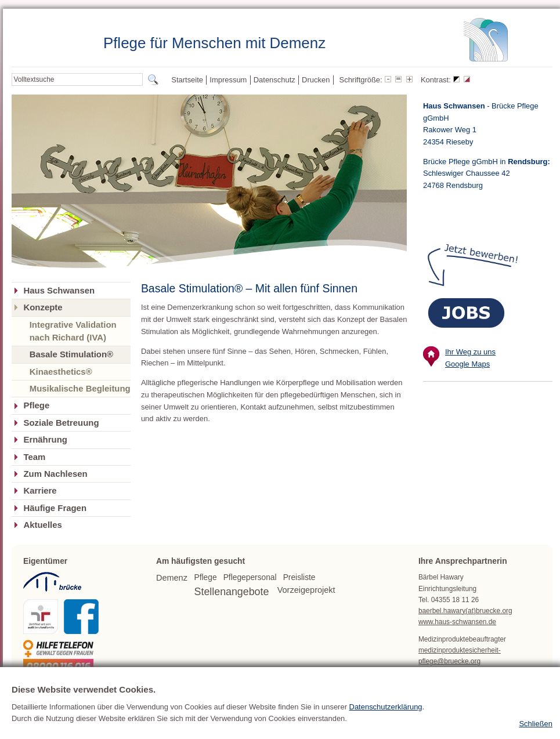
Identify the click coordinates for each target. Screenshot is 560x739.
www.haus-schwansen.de (457, 622)
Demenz (172, 578)
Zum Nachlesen (55, 474)
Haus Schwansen (59, 291)
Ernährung (45, 440)
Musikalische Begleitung (80, 388)
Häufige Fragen (55, 508)
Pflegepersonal (250, 577)
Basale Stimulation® (71, 354)
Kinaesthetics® (61, 372)
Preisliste (299, 577)
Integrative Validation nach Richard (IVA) (73, 331)
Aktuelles (42, 525)
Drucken (316, 80)
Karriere (40, 491)
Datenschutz (274, 80)
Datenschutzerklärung (386, 728)
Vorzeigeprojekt (306, 590)
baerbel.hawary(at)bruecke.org (465, 611)
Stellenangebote (232, 592)
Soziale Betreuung (61, 423)
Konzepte (43, 307)
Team (34, 457)
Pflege (36, 405)
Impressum (228, 80)
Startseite (187, 80)
